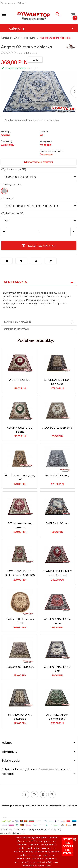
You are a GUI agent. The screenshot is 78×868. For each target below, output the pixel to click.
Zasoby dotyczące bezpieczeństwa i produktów (32, 120)
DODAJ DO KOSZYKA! (39, 246)
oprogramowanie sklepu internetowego (45, 806)
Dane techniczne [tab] (17, 322)
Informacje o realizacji (39, 162)
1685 (35, 60)
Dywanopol (47, 155)
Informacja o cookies (12, 806)
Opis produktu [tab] (16, 282)
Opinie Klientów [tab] (16, 329)
